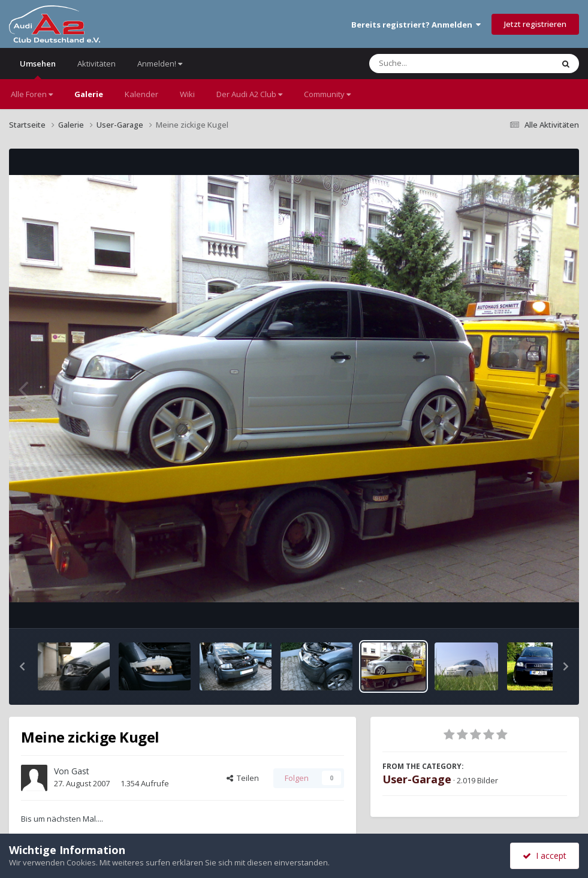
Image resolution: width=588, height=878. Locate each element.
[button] (22, 666)
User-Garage (417, 779)
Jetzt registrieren (535, 24)
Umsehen (38, 69)
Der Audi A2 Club (249, 94)
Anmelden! (160, 64)
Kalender (141, 94)
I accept (545, 856)
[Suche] (437, 64)
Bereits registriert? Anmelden (416, 25)
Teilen (243, 778)
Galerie (89, 94)
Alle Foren (32, 94)
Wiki (187, 94)
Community (327, 94)
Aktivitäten (97, 64)
